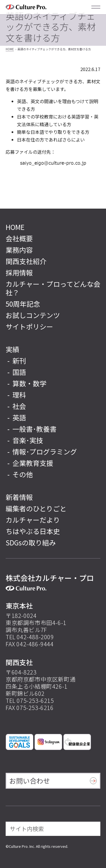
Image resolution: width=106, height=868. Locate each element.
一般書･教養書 (34, 429)
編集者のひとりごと (36, 508)
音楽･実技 (28, 440)
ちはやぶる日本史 (33, 531)
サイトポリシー (29, 326)
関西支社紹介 (26, 261)
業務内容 (19, 250)
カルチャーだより (33, 520)
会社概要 (19, 238)
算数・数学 (29, 383)
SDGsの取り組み (31, 542)
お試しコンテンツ (33, 315)
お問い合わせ (30, 781)
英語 (19, 418)
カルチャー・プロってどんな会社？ (53, 288)
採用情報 (19, 272)
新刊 (19, 361)
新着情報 (19, 497)
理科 (19, 395)
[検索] (92, 829)
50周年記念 (23, 304)
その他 (23, 474)
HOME (10, 49)
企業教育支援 (33, 463)
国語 (19, 372)
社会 (19, 406)
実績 (12, 349)
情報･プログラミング (45, 452)
